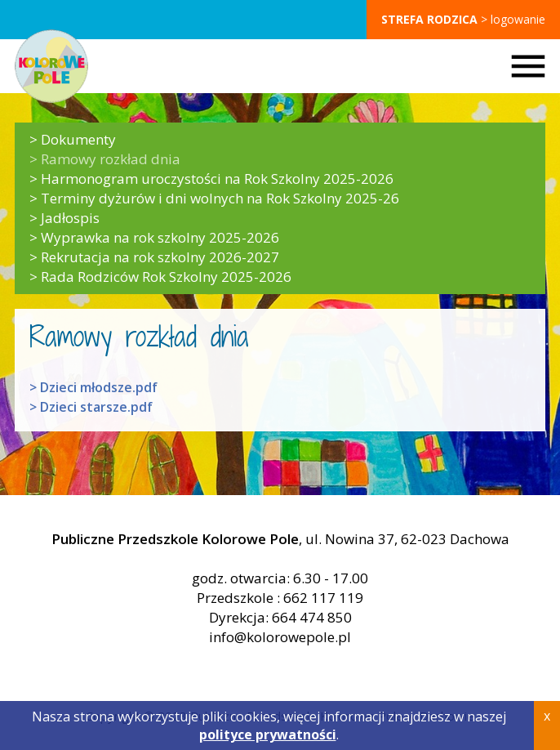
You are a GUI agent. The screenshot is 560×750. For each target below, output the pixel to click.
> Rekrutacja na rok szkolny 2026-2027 (154, 257)
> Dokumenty (73, 140)
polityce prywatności (268, 734)
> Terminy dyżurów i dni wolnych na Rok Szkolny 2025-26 (214, 199)
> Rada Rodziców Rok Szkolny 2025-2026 (160, 277)
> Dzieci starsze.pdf (91, 407)
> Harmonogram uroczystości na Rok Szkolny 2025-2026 (211, 179)
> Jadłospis (64, 218)
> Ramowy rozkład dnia (105, 159)
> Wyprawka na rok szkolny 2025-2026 (154, 238)
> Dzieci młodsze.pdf (93, 387)
